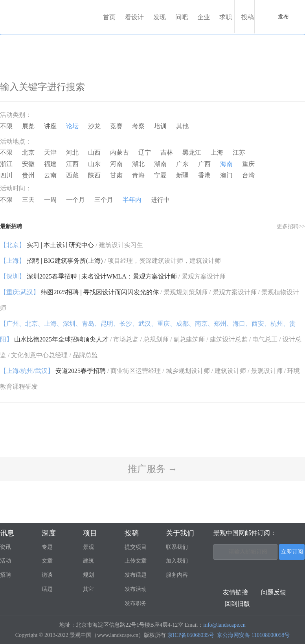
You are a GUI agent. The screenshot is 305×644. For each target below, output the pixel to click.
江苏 (239, 152)
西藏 (72, 175)
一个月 (75, 200)
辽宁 (145, 152)
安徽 (28, 164)
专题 (47, 547)
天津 (50, 152)
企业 (204, 17)
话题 (47, 589)
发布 (283, 17)
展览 (28, 126)
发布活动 (136, 589)
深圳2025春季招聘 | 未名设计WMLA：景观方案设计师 (113, 276)
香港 (204, 175)
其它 (88, 589)
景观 (88, 547)
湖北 (138, 164)
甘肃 (116, 175)
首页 (109, 17)
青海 (138, 175)
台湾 (248, 175)
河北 (72, 152)
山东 (94, 164)
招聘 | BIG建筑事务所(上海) (110, 261)
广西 (204, 164)
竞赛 (116, 126)
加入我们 (177, 561)
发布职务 (136, 603)
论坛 (72, 126)
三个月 (104, 200)
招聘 (6, 575)
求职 (226, 17)
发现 (160, 17)
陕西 (94, 175)
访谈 (47, 575)
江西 (72, 164)
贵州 (28, 175)
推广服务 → (152, 469)
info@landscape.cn (224, 625)
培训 (160, 126)
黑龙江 (192, 152)
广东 (182, 164)
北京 (28, 152)
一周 (50, 200)
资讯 (6, 547)
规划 (88, 575)
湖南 (160, 164)
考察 (138, 126)
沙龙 (94, 126)
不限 (6, 126)
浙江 (6, 164)
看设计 (134, 17)
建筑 (88, 561)
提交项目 (136, 547)
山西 (94, 152)
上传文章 (136, 561)
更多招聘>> (291, 226)
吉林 (167, 152)
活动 (6, 561)
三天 (28, 200)
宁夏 (160, 175)
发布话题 (136, 575)
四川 (6, 175)
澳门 (226, 175)
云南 (50, 175)
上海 (217, 152)
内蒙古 (119, 152)
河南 (116, 164)
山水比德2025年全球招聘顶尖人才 (151, 339)
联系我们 (177, 547)
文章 (47, 561)
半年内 (132, 200)
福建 (50, 164)
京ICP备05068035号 (191, 635)
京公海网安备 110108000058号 (253, 635)
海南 (226, 164)
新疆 (182, 175)
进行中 (160, 200)
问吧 (182, 17)
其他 (182, 126)
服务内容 (177, 575)
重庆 (248, 164)
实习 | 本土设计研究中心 (72, 245)
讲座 (50, 126)
